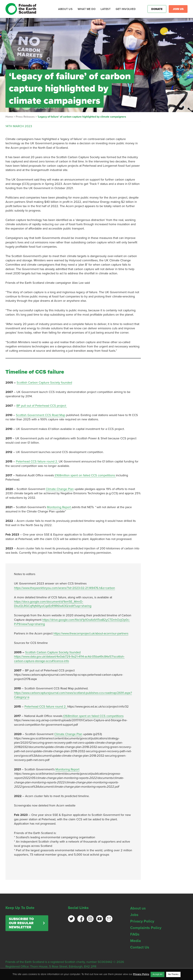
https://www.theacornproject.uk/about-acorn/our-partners (91, 633)
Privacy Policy (142, 921)
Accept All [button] (157, 974)
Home (9, 117)
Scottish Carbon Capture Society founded (44, 383)
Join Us (178, 9)
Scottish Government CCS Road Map (41, 415)
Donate (157, 9)
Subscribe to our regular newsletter (21, 923)
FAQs (135, 934)
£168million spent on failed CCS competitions (85, 475)
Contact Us (140, 947)
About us (138, 908)
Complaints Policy (146, 928)
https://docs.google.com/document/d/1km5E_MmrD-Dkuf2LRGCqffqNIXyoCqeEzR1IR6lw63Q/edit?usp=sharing (53, 604)
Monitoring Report (59, 507)
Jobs (134, 915)
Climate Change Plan (60, 489)
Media (136, 941)
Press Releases (25, 117)
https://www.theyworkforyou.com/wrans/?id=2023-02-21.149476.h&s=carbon (65, 588)
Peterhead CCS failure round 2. (37, 461)
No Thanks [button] (173, 974)
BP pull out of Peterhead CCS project (42, 406)
